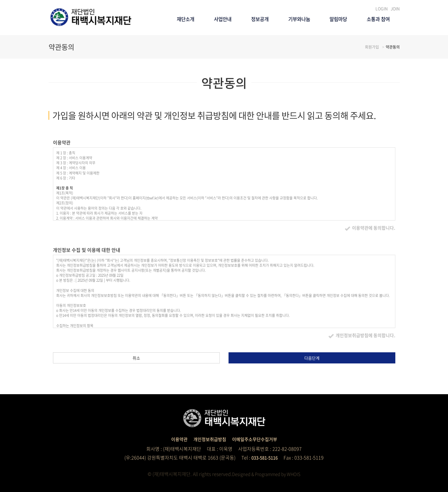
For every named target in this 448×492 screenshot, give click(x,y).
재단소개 (154, 48)
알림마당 (329, 48)
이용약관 (176, 439)
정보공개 (239, 48)
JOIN (396, 8)
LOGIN (383, 8)
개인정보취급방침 (209, 439)
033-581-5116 (265, 457)
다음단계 (312, 358)
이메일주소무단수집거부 (256, 439)
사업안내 (196, 48)
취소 (136, 358)
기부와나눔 (284, 48)
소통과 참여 (375, 48)
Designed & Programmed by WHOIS (266, 474)
